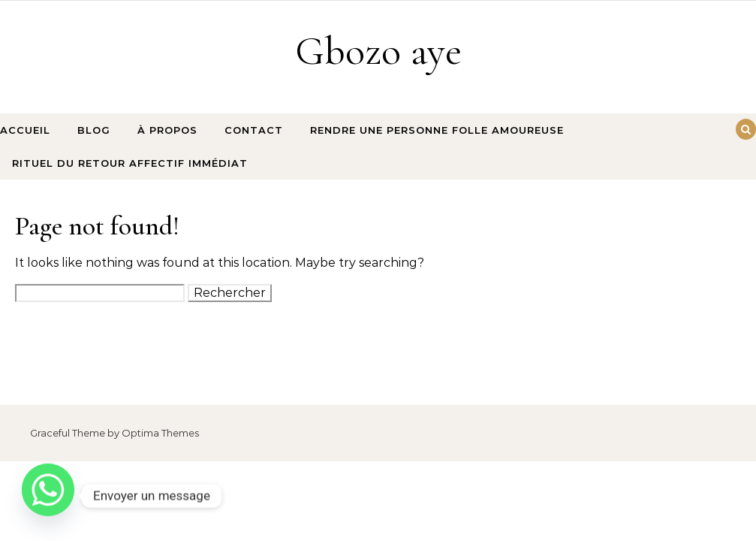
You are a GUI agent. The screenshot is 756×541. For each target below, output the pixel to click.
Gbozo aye (378, 51)
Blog (94, 130)
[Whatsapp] (48, 496)
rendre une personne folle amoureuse (437, 130)
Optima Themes (160, 433)
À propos (167, 130)
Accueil (25, 130)
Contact (254, 130)
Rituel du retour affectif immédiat (130, 163)
